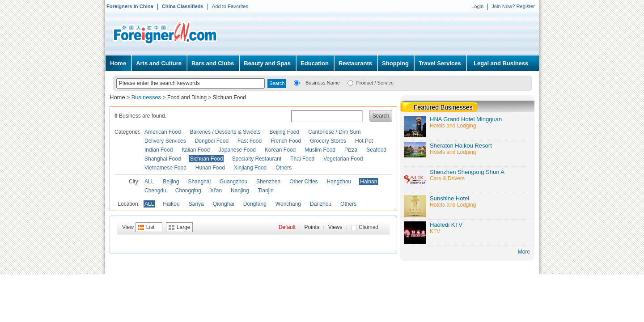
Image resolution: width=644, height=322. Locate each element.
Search (381, 116)
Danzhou (321, 204)
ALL (149, 182)
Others (284, 168)
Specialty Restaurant (256, 159)
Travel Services (440, 63)
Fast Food (250, 141)
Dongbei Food (212, 141)
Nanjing (240, 191)
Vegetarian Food (343, 159)
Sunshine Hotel (449, 198)
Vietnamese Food (165, 168)
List (150, 227)
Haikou (171, 204)
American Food (163, 132)
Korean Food (280, 150)
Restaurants (355, 63)
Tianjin (266, 191)
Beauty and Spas (267, 63)
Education (315, 63)
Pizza (351, 150)
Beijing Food (284, 132)
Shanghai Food (163, 159)
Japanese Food (237, 150)
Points (312, 227)
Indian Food (159, 150)
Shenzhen (268, 182)
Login (477, 6)
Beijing (171, 182)
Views (335, 227)
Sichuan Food (229, 97)
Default (287, 227)
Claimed (369, 227)
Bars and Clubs (213, 63)
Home (118, 63)
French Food (286, 141)
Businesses (147, 97)
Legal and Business (501, 63)
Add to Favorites (230, 6)
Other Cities (303, 182)
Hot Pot (364, 141)
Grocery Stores (328, 141)
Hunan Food (210, 168)
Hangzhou (339, 182)
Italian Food (196, 150)
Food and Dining (187, 97)
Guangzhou (233, 182)
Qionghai (224, 204)
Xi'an (216, 191)
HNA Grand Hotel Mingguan (466, 119)
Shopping (395, 63)
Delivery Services (165, 141)
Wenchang (288, 204)
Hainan (369, 182)
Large (184, 227)
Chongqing (188, 191)
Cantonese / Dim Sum (334, 132)
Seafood (376, 150)
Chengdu (155, 191)
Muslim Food (320, 150)
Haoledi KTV (446, 225)
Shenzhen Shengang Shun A (467, 172)
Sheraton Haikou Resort (461, 146)
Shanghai (199, 182)
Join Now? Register (513, 6)
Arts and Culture (159, 63)
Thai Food (302, 159)
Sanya (196, 204)
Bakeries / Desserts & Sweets (225, 132)
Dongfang (255, 204)
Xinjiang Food (250, 168)
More (524, 252)
